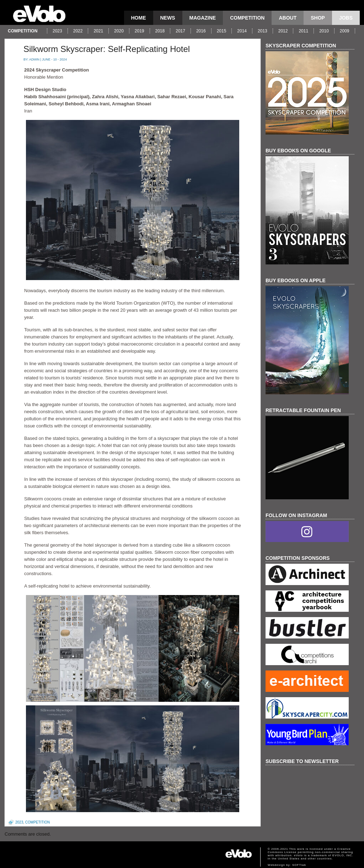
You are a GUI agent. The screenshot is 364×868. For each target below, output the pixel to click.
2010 (324, 31)
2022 (78, 31)
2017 (180, 31)
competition (247, 18)
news (168, 18)
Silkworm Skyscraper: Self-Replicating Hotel (107, 49)
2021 (98, 31)
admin (34, 59)
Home (139, 18)
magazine (203, 18)
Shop (318, 18)
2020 (119, 31)
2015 (222, 31)
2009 (345, 31)
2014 (242, 31)
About (288, 18)
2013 (263, 31)
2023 (57, 31)
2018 (160, 31)
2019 (140, 31)
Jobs (346, 18)
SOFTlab (299, 865)
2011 (303, 31)
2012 (283, 31)
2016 (201, 31)
